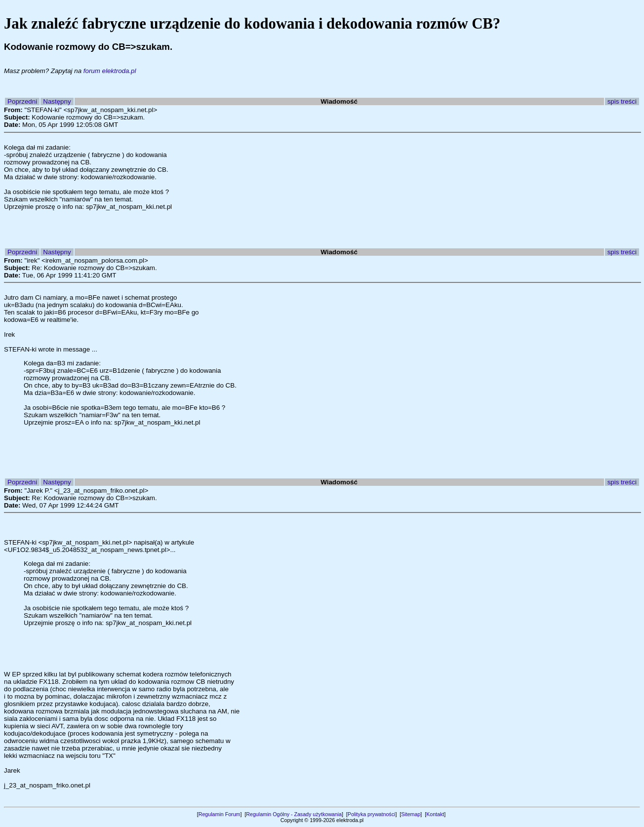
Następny (57, 101)
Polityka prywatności (372, 814)
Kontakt (435, 814)
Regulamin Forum (220, 814)
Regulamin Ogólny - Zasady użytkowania (294, 814)
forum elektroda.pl (110, 71)
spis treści (622, 101)
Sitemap (411, 814)
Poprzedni (22, 101)
